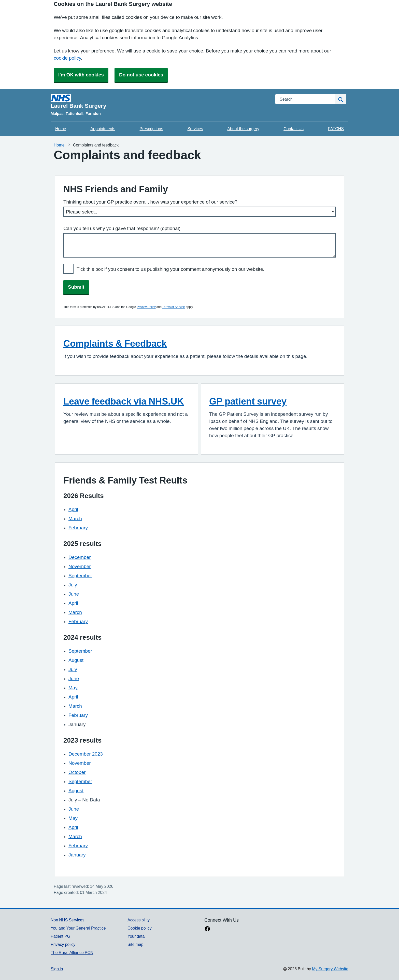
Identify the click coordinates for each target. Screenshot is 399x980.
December (80, 557)
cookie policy (67, 58)
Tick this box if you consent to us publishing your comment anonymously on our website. (170, 269)
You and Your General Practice (78, 928)
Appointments (103, 129)
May (73, 688)
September (80, 576)
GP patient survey (248, 401)
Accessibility (139, 920)
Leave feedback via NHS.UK (124, 401)
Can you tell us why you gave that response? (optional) (122, 228)
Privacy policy (63, 944)
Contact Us (294, 129)
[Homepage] (160, 101)
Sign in (57, 969)
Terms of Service (174, 307)
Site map (136, 944)
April (73, 509)
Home (61, 129)
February (78, 528)
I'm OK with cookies (81, 75)
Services (195, 129)
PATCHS (336, 129)
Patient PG (60, 936)
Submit (76, 287)
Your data (136, 936)
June (74, 594)
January (77, 855)
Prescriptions (151, 129)
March (75, 519)
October (77, 772)
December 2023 (86, 754)
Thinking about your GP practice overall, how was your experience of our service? (150, 202)
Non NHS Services (67, 920)
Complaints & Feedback (115, 343)
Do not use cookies (141, 75)
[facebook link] (207, 929)
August (76, 660)
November (80, 566)
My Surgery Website (330, 969)
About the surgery (243, 129)
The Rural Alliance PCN (72, 952)
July (73, 585)
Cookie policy (140, 928)
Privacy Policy (146, 307)
